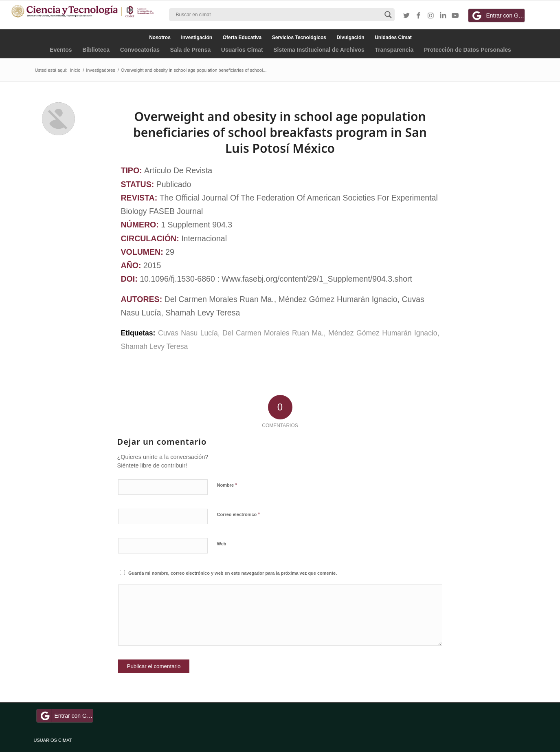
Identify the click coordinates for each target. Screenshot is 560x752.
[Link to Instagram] (431, 16)
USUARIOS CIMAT (53, 740)
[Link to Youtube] (455, 16)
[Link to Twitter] (406, 16)
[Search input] (278, 15)
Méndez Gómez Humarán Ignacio (383, 333)
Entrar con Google (498, 15)
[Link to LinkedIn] (443, 16)
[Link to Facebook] (419, 16)
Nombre (227, 485)
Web (222, 544)
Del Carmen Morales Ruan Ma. (273, 333)
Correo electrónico (239, 514)
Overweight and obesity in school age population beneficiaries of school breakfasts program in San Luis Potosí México (280, 132)
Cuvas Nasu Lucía (188, 333)
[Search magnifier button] (388, 15)
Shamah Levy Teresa (155, 346)
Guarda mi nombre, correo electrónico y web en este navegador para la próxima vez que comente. (233, 573)
